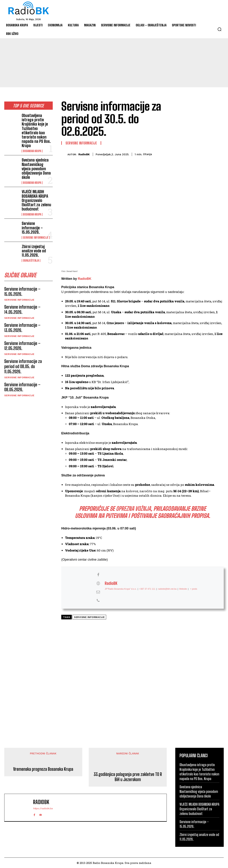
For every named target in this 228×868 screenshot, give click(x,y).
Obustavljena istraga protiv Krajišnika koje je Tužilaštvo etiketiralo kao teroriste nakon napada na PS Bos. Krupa (36, 131)
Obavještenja (31, 261)
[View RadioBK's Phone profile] (98, 601)
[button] (219, 29)
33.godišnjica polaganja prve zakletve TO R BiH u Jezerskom (128, 777)
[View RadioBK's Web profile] (98, 583)
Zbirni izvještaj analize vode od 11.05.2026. (34, 251)
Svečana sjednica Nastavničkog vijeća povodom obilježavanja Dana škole (36, 169)
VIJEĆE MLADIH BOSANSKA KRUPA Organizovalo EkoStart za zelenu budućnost (36, 200)
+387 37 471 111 (147, 589)
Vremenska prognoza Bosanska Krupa (43, 769)
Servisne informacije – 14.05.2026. (22, 310)
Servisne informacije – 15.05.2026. (32, 228)
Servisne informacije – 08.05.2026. (22, 387)
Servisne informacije (36, 238)
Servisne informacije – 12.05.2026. (22, 346)
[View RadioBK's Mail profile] (98, 592)
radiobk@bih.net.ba (167, 589)
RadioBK (84, 154)
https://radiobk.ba (43, 808)
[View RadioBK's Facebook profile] (98, 575)
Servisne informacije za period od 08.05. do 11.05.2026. (23, 366)
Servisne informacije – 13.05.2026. (22, 328)
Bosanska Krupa (32, 151)
